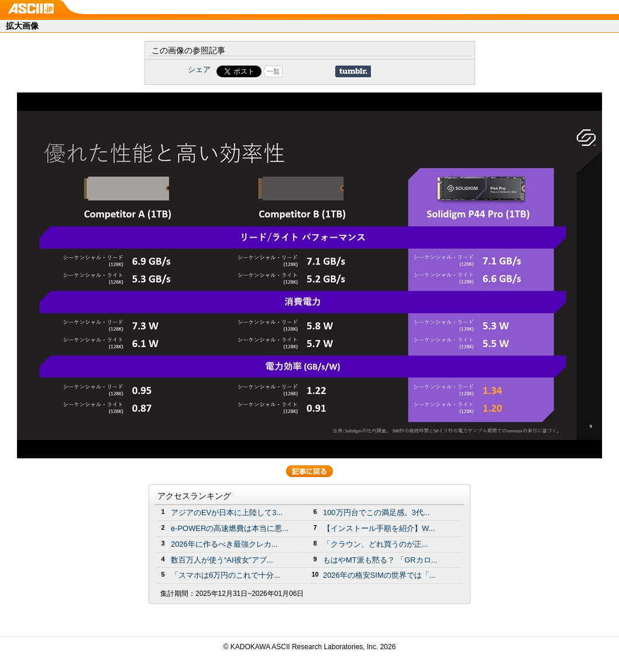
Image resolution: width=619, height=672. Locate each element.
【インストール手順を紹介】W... (379, 528)
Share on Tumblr (353, 71)
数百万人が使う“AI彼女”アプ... (222, 560)
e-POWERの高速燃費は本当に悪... (230, 528)
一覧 (273, 71)
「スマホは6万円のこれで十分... (226, 575)
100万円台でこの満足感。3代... (376, 512)
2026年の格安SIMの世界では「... (379, 575)
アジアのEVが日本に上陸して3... (227, 512)
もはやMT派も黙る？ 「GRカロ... (380, 560)
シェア (199, 69)
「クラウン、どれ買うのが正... (376, 544)
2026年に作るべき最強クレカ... (224, 544)
